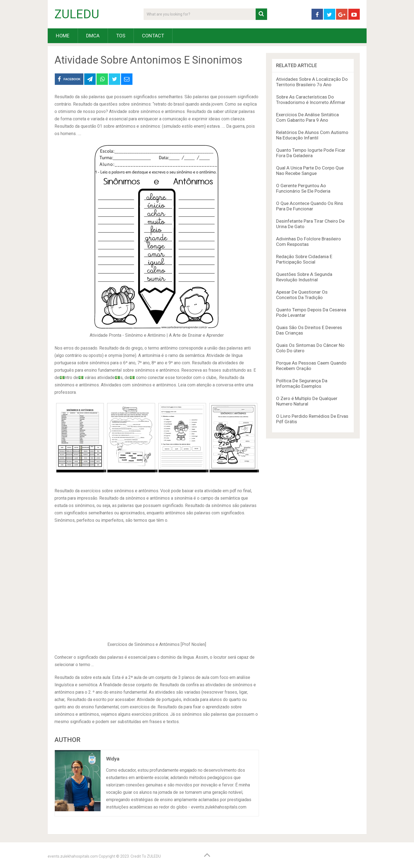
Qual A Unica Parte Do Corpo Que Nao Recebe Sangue (310, 171)
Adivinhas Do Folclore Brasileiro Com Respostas (309, 241)
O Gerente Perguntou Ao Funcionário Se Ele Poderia (303, 188)
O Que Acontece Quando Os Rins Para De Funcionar (310, 206)
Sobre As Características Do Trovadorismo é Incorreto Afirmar (311, 100)
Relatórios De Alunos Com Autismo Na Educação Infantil (312, 135)
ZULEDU (77, 14)
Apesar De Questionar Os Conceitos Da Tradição (302, 295)
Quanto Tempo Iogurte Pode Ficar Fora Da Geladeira (311, 153)
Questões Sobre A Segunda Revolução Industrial (304, 277)
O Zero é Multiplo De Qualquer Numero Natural (307, 401)
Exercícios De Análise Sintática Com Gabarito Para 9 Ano (307, 117)
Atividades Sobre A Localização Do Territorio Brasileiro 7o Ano (312, 82)
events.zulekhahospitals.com (73, 856)
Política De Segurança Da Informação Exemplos (302, 383)
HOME (63, 36)
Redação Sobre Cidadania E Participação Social (304, 259)
